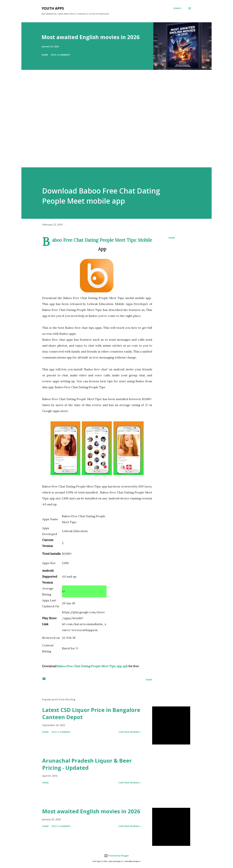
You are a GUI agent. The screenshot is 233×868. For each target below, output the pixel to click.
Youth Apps (53, 8)
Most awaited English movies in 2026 (91, 37)
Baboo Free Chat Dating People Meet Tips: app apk (92, 666)
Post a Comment (61, 55)
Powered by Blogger (116, 856)
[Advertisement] (111, 123)
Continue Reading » (130, 732)
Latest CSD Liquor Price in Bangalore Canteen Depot (91, 713)
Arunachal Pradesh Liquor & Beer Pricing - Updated (87, 764)
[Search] (177, 8)
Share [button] (45, 55)
